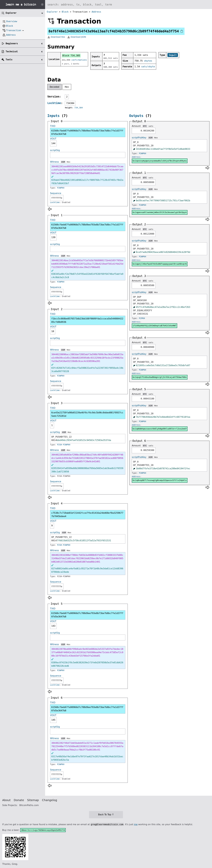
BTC (145, 126)
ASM (63, 162)
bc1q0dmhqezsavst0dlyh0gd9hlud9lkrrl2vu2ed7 (160, 429)
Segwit (173, 55)
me (136, 824)
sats (151, 126)
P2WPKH (61, 188)
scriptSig (55, 150)
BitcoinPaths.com (29, 805)
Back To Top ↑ (106, 815)
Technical (12, 51)
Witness (54, 162)
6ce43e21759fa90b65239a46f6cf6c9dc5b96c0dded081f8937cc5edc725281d (87, 414)
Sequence (56, 193)
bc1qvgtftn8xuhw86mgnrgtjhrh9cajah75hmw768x (160, 377)
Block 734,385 (71, 56)
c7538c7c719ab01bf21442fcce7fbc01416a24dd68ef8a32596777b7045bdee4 (87, 515)
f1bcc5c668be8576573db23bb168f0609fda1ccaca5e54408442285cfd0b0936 (87, 320)
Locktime (54, 103)
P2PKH (142, 318)
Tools (9, 60)
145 (53, 720)
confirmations (79, 60)
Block (65, 12)
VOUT (53, 139)
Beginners (12, 43)
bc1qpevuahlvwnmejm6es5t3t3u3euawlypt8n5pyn (160, 212)
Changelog (50, 800)
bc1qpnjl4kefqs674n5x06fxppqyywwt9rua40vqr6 (160, 264)
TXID (53, 126)
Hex (67, 87)
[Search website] (129, 5)
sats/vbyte (148, 67)
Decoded (54, 87)
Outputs (136, 116)
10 (53, 331)
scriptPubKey (139, 138)
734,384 (79, 108)
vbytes (148, 61)
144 (53, 143)
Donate (19, 800)
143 (53, 626)
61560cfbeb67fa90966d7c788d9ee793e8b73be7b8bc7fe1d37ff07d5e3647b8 (87, 132)
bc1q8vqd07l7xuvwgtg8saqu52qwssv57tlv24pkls (160, 480)
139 (53, 237)
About (6, 800)
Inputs (53, 116)
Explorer (52, 12)
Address (96, 12)
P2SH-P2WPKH (64, 445)
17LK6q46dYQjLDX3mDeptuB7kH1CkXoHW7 (154, 326)
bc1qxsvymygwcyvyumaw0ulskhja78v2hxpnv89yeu (160, 161)
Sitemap (33, 800)
